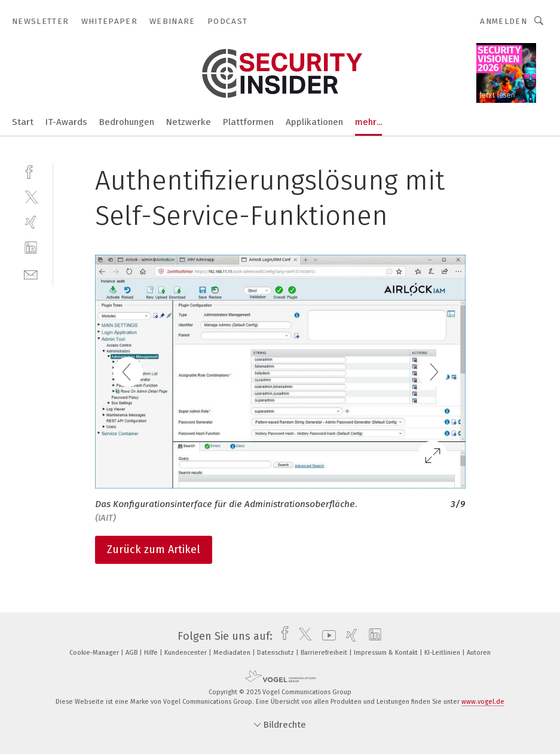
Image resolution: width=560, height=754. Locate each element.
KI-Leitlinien (443, 653)
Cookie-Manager (95, 653)
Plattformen (248, 122)
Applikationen (314, 122)
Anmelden (504, 21)
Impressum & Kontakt (387, 653)
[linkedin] (31, 248)
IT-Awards (66, 122)
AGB (132, 653)
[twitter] (31, 196)
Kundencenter (186, 653)
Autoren (479, 653)
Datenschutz (276, 653)
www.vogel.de (483, 702)
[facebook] (31, 171)
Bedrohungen (127, 122)
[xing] (31, 222)
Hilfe (152, 653)
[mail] (31, 274)
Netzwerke (189, 122)
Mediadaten (233, 653)
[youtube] (326, 636)
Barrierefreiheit (325, 653)
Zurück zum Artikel (154, 550)
